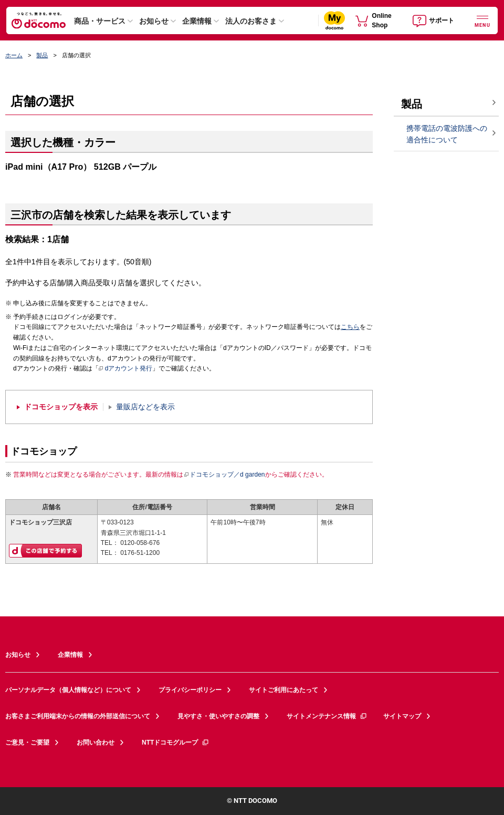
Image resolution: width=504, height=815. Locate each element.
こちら (350, 327)
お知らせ (154, 21)
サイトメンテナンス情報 (327, 716)
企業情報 (197, 21)
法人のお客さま (251, 21)
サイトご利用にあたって (283, 690)
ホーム (14, 55)
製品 (42, 55)
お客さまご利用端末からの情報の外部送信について (78, 716)
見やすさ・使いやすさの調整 (218, 716)
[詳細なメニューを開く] (482, 20)
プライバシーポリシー (190, 690)
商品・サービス (100, 21)
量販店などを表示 (145, 407)
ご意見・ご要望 (27, 742)
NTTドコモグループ (176, 742)
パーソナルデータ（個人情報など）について (68, 690)
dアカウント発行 (126, 369)
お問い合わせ (96, 742)
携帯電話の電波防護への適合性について (447, 134)
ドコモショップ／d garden (224, 474)
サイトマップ (402, 716)
